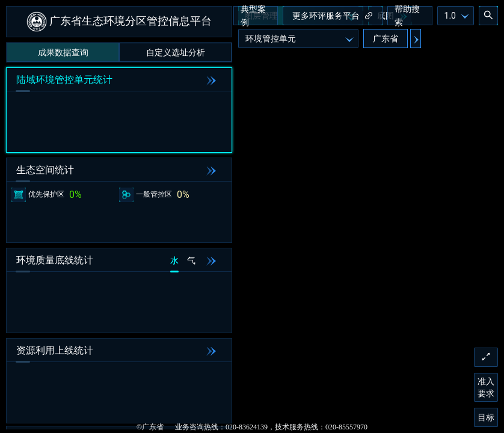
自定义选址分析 (176, 52)
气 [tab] (191, 260)
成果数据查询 (63, 52)
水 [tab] (174, 260)
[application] (252, 216)
